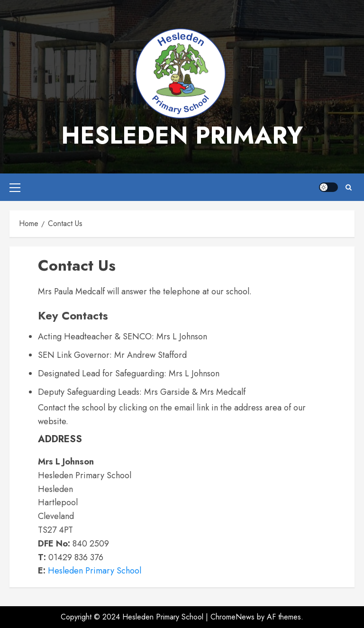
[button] (15, 187)
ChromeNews (232, 617)
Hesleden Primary (182, 135)
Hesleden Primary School (95, 571)
